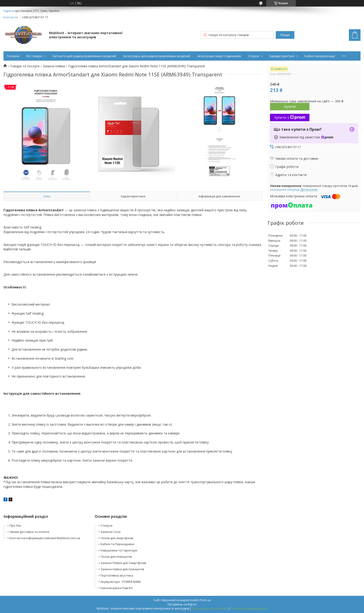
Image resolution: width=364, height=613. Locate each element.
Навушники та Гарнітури (119, 550)
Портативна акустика (117, 575)
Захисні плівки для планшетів (122, 569)
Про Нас (15, 525)
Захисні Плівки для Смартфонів (123, 563)
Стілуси (253, 56)
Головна (13, 56)
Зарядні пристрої (282, 56)
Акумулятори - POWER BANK (121, 582)
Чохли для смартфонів (117, 538)
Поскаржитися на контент (210, 608)
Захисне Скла (110, 532)
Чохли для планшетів (116, 557)
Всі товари (34, 56)
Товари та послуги (25, 66)
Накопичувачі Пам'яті (117, 588)
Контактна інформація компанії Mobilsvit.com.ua (45, 538)
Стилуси (106, 525)
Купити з (290, 117)
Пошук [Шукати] (285, 35)
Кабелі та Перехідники (117, 544)
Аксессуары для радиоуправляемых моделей (157, 56)
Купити (290, 106)
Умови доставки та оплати (29, 532)
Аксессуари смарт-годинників (219, 56)
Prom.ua (205, 600)
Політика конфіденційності (249, 608)
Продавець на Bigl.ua (182, 604)
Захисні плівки (54, 66)
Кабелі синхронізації (320, 56)
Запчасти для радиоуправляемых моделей (84, 56)
